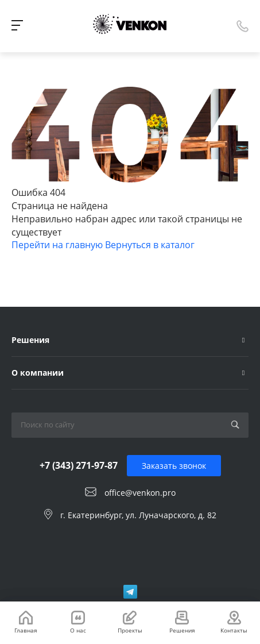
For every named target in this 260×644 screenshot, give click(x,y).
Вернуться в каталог (150, 245)
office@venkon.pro (140, 493)
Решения (30, 340)
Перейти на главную (58, 245)
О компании (38, 373)
